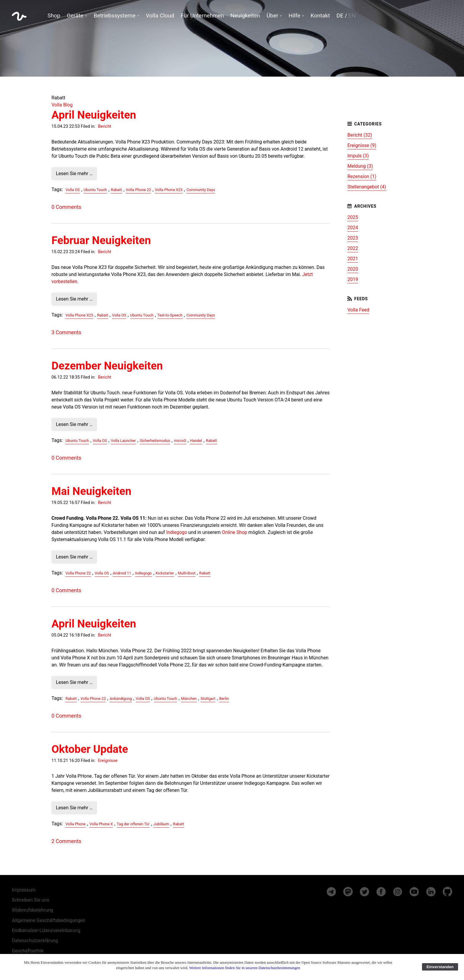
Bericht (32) (360, 135)
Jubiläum (161, 824)
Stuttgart (208, 699)
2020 (353, 269)
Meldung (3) (360, 166)
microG (180, 441)
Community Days (201, 190)
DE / (346, 16)
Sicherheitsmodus (155, 441)
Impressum (24, 890)
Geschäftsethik (28, 951)
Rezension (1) (362, 176)
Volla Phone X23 (169, 190)
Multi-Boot (187, 573)
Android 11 (122, 573)
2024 (353, 228)
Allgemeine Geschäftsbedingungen (49, 920)
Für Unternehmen (202, 16)
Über (273, 16)
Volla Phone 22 (138, 190)
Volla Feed (358, 310)
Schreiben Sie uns (30, 900)
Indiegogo (177, 532)
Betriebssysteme (114, 16)
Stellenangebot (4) (367, 187)
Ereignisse (108, 761)
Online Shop (235, 532)
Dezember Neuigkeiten (107, 366)
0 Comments (66, 207)
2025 (353, 217)
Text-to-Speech (170, 315)
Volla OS (72, 190)
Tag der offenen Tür (133, 824)
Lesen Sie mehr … (74, 173)
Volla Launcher (123, 441)
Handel (196, 441)
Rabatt (116, 190)
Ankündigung (121, 699)
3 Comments (66, 332)
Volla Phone (75, 824)
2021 (353, 259)
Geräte (75, 16)
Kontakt (320, 16)
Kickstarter (165, 573)
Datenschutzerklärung (35, 941)
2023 (353, 238)
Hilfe (294, 16)
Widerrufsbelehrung (33, 910)
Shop (54, 16)
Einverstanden (440, 967)
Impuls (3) (358, 156)
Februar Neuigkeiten (101, 240)
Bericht (105, 126)
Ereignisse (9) (362, 145)
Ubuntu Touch (95, 190)
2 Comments (66, 841)
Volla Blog (62, 105)
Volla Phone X (101, 824)
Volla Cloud (160, 16)
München (189, 699)
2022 (353, 248)
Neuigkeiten (245, 16)
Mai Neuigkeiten (91, 491)
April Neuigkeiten (94, 115)
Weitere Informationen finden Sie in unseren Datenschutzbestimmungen (245, 968)
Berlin (224, 699)
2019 (353, 279)
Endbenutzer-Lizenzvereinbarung (46, 930)
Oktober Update (90, 749)
